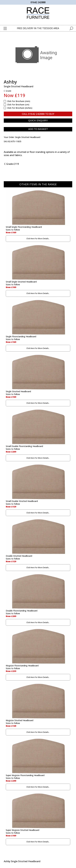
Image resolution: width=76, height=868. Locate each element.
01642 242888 (38, 2)
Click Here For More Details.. (38, 239)
